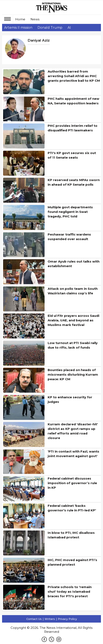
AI (69, 28)
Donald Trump (50, 28)
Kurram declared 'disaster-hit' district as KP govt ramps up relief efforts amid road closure (73, 431)
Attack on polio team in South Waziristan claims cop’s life (73, 291)
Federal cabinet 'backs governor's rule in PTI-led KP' (72, 508)
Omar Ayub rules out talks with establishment (74, 264)
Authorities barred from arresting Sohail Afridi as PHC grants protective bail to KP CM (74, 76)
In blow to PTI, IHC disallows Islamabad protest (71, 535)
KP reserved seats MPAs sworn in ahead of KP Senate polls (74, 182)
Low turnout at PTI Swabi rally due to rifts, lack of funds (73, 345)
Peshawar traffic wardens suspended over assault (69, 237)
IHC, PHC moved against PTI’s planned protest (72, 562)
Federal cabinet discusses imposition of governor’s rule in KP (72, 483)
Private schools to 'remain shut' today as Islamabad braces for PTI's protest (70, 592)
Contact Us (34, 619)
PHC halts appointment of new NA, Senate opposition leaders (73, 101)
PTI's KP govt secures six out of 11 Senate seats (72, 155)
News (35, 19)
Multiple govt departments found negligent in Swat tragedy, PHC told (70, 212)
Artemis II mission (18, 28)
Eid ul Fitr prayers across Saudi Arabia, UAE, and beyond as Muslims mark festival (73, 320)
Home (20, 19)
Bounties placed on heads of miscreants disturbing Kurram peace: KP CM (73, 374)
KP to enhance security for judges (70, 399)
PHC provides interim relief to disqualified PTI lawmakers (73, 128)
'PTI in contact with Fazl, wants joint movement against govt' (73, 454)
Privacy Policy (67, 619)
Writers (50, 619)
